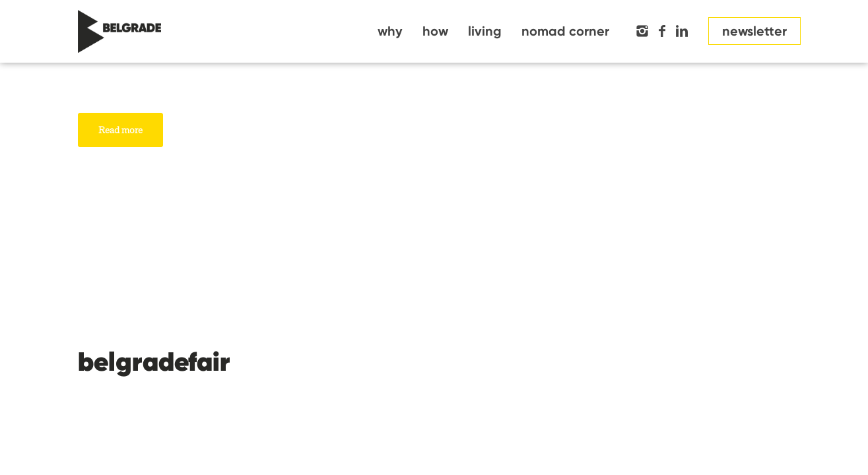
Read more (120, 130)
